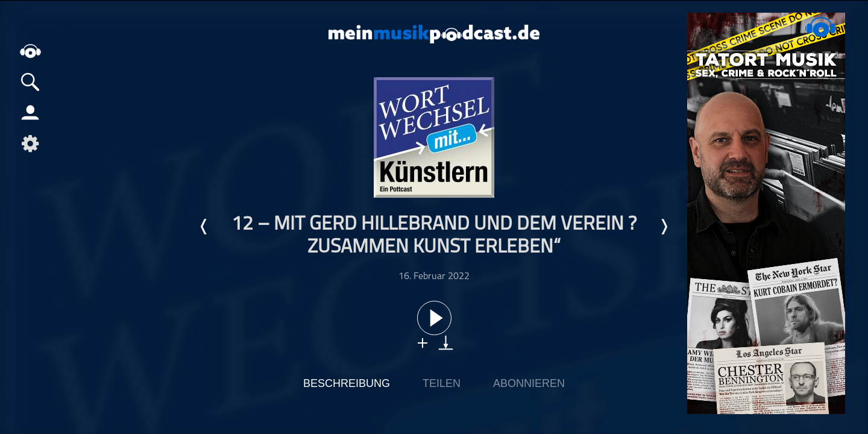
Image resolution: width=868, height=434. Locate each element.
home (30, 51)
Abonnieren (529, 383)
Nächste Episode (664, 227)
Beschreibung (347, 383)
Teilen (442, 383)
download (446, 343)
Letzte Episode (204, 227)
